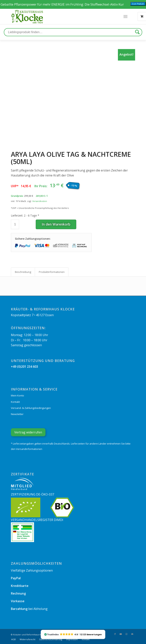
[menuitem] (13, 639)
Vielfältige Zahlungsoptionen (32, 570)
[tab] (23, 272)
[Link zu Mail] (132, 634)
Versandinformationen (29, 449)
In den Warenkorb (56, 224)
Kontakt (15, 402)
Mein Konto (17, 395)
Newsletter (17, 414)
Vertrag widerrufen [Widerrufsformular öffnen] (28, 432)
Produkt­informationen (52, 272)
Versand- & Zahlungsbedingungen (31, 408)
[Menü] (125, 16)
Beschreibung (23, 272)
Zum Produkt (138, 4)
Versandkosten (40, 201)
